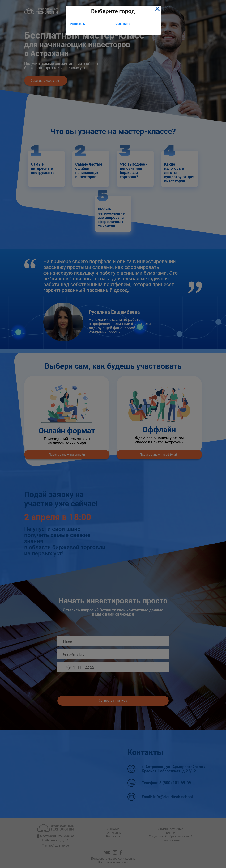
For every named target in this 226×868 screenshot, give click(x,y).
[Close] (157, 8)
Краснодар (122, 24)
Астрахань (77, 24)
